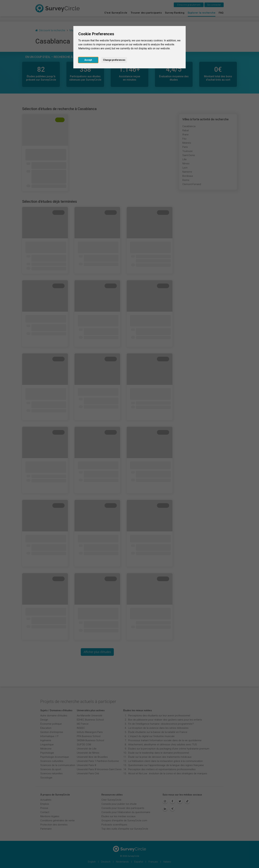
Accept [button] (88, 60)
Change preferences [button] (114, 60)
